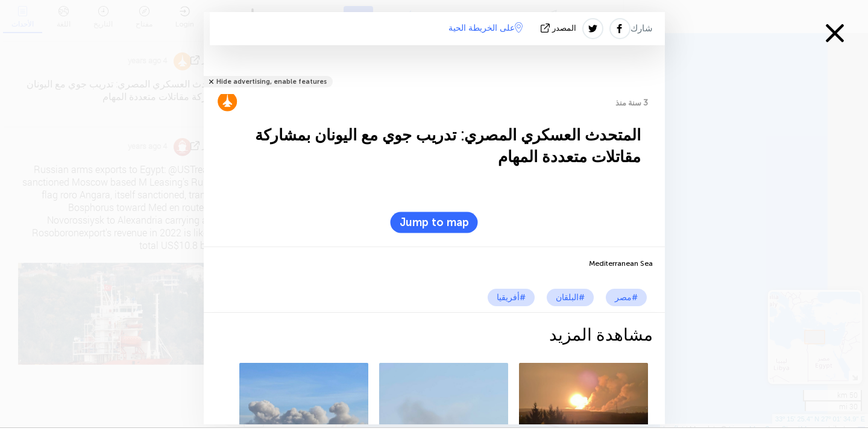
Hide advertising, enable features (272, 82)
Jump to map (434, 222)
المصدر (560, 28)
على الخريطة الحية (486, 28)
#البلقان (570, 297)
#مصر (626, 297)
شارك (642, 28)
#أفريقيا (511, 297)
